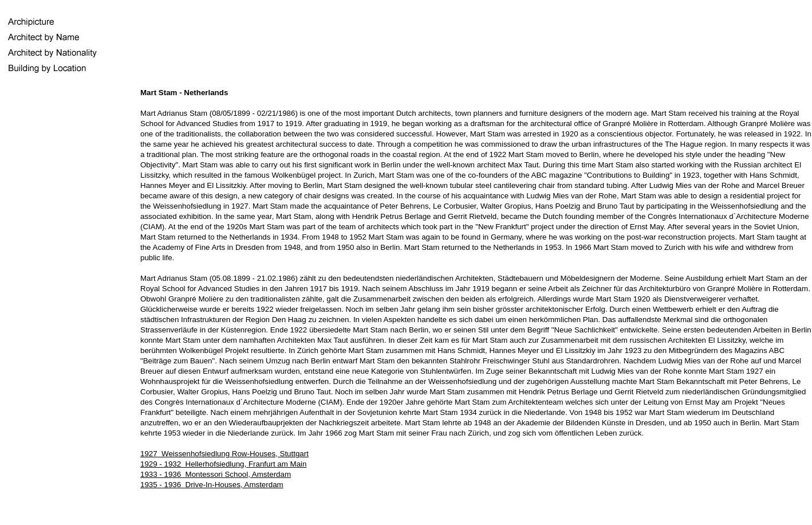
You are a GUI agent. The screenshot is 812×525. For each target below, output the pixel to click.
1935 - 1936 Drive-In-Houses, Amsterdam (212, 485)
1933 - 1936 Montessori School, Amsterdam (216, 474)
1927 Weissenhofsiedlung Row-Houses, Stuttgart (224, 454)
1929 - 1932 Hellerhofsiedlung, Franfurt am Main (223, 464)
